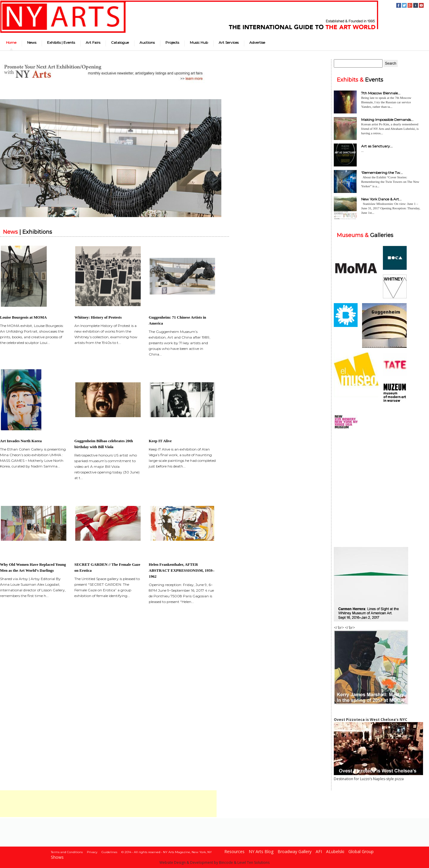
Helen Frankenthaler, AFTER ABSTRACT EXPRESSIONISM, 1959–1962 (181, 570)
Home (11, 42)
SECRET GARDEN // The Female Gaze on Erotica (107, 567)
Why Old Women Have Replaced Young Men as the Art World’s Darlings (33, 567)
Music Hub (199, 42)
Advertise (257, 42)
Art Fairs (93, 42)
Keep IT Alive (160, 441)
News (32, 42)
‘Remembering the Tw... (382, 173)
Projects (172, 42)
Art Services (229, 42)
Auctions (147, 42)
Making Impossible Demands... (387, 120)
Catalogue (120, 42)
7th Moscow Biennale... (381, 93)
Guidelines (109, 852)
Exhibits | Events (61, 42)
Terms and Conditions (67, 852)
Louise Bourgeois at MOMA (23, 317)
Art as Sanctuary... (377, 146)
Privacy (92, 852)
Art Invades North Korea (21, 441)
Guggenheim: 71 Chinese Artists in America (177, 320)
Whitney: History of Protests (98, 317)
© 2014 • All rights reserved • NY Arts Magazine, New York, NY (167, 852)
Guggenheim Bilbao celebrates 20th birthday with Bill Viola (104, 444)
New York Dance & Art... (381, 199)
